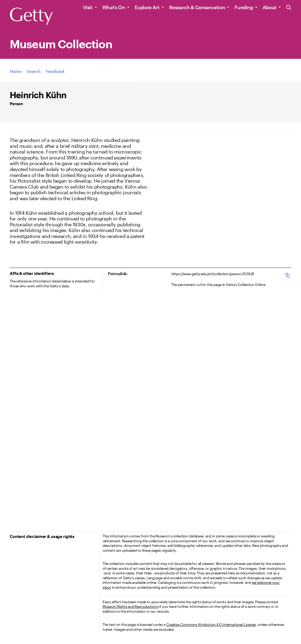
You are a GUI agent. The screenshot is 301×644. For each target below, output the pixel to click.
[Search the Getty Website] (289, 8)
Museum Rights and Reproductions (131, 606)
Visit (88, 7)
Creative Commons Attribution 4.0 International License (211, 625)
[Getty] (31, 16)
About (270, 7)
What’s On (114, 7)
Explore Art (147, 7)
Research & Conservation (197, 7)
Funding (244, 7)
